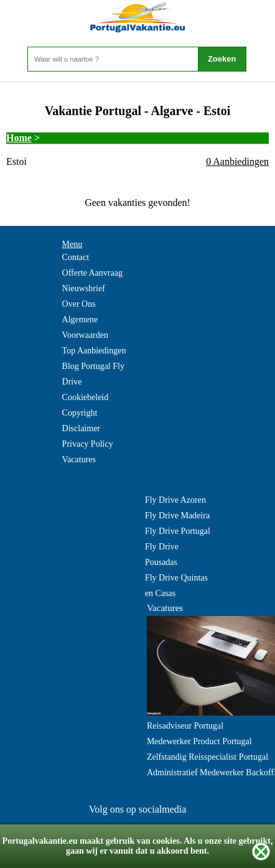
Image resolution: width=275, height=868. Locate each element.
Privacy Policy (88, 444)
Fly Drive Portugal (178, 531)
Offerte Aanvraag (92, 273)
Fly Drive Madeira (177, 516)
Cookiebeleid (86, 397)
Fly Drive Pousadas (162, 554)
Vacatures (79, 460)
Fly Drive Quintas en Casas (176, 586)
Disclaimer (81, 428)
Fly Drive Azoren (175, 500)
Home (19, 138)
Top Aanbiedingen (94, 351)
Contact (76, 257)
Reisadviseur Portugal (185, 726)
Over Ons (79, 304)
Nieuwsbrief (84, 288)
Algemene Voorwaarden (85, 327)
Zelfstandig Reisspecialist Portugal (207, 757)
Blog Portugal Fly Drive (93, 374)
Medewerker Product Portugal (199, 741)
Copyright (80, 413)
